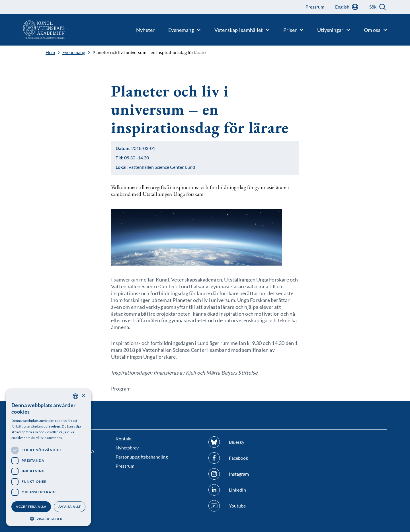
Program (121, 389)
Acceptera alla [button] (31, 507)
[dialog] (48, 458)
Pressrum (125, 466)
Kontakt (124, 438)
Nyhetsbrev (127, 448)
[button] (48, 518)
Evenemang (74, 52)
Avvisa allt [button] (69, 507)
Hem (50, 52)
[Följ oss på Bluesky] (251, 442)
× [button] (83, 396)
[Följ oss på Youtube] (251, 506)
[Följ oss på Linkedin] (251, 490)
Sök (373, 7)
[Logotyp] (33, 30)
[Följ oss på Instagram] (251, 474)
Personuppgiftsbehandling (142, 457)
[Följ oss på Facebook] (251, 458)
